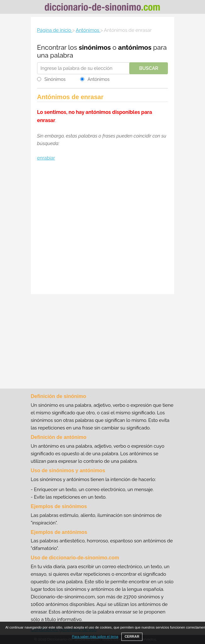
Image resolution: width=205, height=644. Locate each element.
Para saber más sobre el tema (95, 636)
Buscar (149, 68)
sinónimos (95, 47)
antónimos (135, 47)
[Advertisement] (102, 229)
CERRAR (132, 636)
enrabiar (46, 158)
